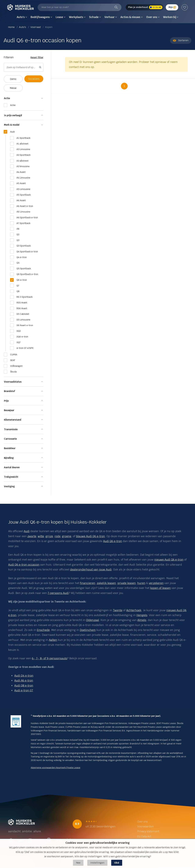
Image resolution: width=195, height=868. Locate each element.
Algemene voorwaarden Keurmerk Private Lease (56, 768)
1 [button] (124, 86)
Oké (117, 863)
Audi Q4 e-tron (24, 676)
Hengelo (142, 615)
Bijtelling (9, 458)
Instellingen (97, 863)
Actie (7, 98)
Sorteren (181, 40)
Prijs (6, 401)
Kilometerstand (13, 420)
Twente (118, 610)
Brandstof (9, 391)
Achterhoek (134, 610)
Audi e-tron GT (24, 690)
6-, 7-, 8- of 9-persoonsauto (50, 658)
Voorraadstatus (13, 382)
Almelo (142, 620)
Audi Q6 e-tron (113, 541)
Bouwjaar (9, 410)
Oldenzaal (93, 620)
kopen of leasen (160, 588)
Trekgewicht (11, 477)
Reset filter (37, 57)
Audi (27, 531)
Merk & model (12, 125)
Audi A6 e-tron (24, 680)
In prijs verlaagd (13, 115)
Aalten (53, 640)
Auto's (23, 27)
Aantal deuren (12, 467)
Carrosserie (10, 439)
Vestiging (9, 486)
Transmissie (11, 429)
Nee (78, 863)
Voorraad (36, 27)
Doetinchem (88, 630)
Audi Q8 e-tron (24, 686)
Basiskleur (10, 448)
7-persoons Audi (58, 593)
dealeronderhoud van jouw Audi (91, 569)
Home (12, 27)
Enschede (43, 630)
